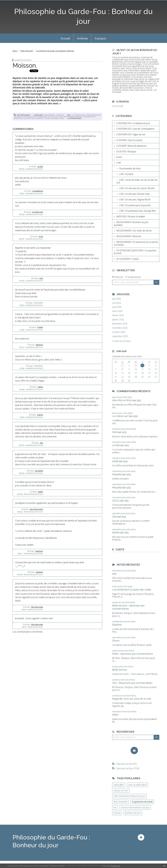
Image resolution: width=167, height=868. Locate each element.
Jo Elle (116, 445)
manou (40, 415)
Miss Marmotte (37, 607)
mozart (117, 813)
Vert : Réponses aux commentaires (132, 683)
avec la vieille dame (137, 785)
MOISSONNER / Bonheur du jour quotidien (131, 224)
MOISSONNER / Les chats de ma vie (134, 231)
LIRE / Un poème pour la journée (135, 205)
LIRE (119, 163)
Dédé (115, 461)
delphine (39, 345)
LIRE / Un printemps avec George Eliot (137, 211)
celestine (39, 572)
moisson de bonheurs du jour (135, 807)
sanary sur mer (121, 790)
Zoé (41, 443)
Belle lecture (120, 670)
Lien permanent (22, 115)
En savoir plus (115, 866)
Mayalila (117, 474)
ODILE (116, 501)
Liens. (15, 51)
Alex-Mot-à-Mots (36, 509)
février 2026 (118, 315)
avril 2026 (117, 307)
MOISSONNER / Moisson (54, 115)
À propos (100, 38)
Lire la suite (118, 106)
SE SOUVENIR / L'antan (128, 259)
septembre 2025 (120, 336)
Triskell (40, 327)
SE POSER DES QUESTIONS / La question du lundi (135, 252)
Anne (41, 236)
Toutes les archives (121, 341)
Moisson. (25, 65)
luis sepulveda (79, 115)
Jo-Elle (40, 166)
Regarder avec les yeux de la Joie (132, 699)
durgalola (39, 471)
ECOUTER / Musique (126, 152)
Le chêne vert (37, 212)
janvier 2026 (118, 320)
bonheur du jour (133, 813)
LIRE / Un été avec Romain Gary (134, 194)
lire (115, 807)
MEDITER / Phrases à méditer (131, 216)
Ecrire (119, 157)
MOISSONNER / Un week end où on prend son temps (136, 243)
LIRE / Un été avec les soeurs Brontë (137, 188)
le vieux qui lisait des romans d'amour (65, 117)
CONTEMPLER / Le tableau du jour (133, 123)
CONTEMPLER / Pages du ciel (131, 134)
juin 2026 (117, 299)
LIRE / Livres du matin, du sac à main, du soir (137, 181)
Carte (120, 549)
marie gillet (119, 785)
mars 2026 (117, 311)
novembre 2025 (120, 328)
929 (139, 400)
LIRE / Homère (126, 174)
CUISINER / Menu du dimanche (131, 146)
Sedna (40, 387)
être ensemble (120, 802)
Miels (115, 715)
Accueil (65, 38)
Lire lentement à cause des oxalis (132, 590)
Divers (116, 641)
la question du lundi (142, 802)
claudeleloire (38, 191)
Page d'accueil (27, 51)
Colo (41, 278)
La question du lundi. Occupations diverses (55, 51)
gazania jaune (57, 118)
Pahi (115, 432)
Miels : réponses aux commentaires (133, 654)
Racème (117, 625)
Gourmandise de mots (130, 168)
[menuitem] (65, 38)
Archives (82, 38)
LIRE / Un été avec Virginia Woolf (135, 200)
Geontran (39, 551)
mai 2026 (117, 303)
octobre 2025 (119, 332)
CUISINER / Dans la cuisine (129, 140)
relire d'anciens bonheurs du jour (129, 796)
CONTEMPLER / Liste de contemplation (135, 129)
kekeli (41, 492)
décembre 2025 (120, 324)
